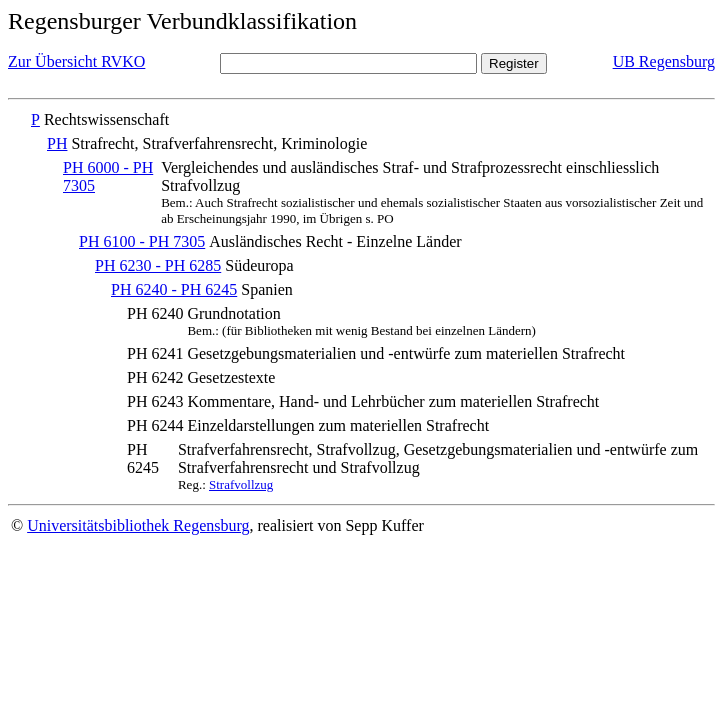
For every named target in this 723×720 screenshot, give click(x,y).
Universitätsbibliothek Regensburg (138, 525)
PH (57, 143)
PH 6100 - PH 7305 (142, 241)
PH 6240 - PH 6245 (174, 289)
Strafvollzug (241, 484)
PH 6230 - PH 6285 (158, 265)
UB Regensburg (664, 61)
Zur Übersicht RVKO (76, 61)
